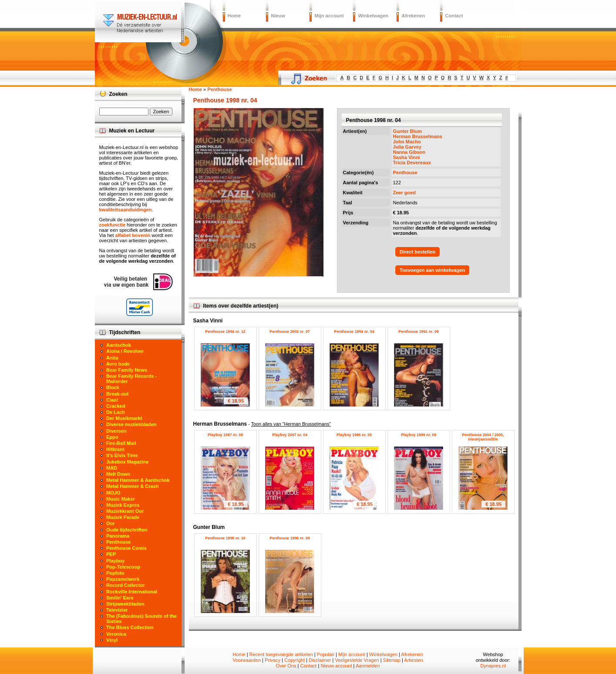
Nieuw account (336, 666)
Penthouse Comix (126, 548)
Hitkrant (115, 449)
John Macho (407, 142)
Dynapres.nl (493, 666)
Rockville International (132, 592)
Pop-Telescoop (123, 567)
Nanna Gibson (409, 152)
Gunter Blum (408, 131)
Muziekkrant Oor (125, 511)
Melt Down (118, 474)
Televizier (117, 610)
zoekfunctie (113, 225)
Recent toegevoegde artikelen (281, 654)
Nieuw (278, 16)
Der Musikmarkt (124, 418)
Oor (111, 523)
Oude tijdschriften (127, 530)
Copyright (295, 660)
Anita (112, 358)
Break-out (117, 394)
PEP (111, 554)
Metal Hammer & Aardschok (138, 480)
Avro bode (118, 364)
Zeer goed (405, 193)
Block (113, 387)
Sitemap (392, 660)
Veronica (116, 634)
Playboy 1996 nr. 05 (354, 435)
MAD (112, 468)
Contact (454, 16)
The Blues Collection (130, 627)
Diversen (116, 431)
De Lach (116, 412)
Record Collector (126, 585)
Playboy (115, 561)
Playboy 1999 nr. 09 (419, 435)
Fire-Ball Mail (121, 443)
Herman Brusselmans (418, 136)
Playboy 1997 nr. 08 (225, 435)
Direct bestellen (417, 252)
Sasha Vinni (407, 157)
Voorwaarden (247, 660)
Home (234, 16)
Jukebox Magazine (127, 462)
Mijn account (329, 16)
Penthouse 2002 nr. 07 (289, 332)
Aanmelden (368, 666)
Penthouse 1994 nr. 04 (354, 332)
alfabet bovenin (133, 235)
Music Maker (121, 499)
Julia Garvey (407, 147)
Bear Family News (127, 370)
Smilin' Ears (120, 598)
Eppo (112, 437)
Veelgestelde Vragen (357, 660)
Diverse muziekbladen (131, 424)
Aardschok (119, 345)
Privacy (273, 660)
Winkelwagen (374, 16)
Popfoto (115, 573)
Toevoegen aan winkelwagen (432, 270)
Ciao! (112, 400)
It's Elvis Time (122, 455)
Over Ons (286, 666)
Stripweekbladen (125, 604)
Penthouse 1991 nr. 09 (418, 332)
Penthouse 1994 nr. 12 (225, 332)
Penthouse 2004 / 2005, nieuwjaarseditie (483, 437)
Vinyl (112, 640)
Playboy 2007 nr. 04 (290, 435)
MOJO (113, 493)
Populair (326, 654)
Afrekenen (414, 16)
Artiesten (413, 660)
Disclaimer (320, 660)
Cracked (116, 406)
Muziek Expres (123, 505)
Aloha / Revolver (125, 351)
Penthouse (405, 173)
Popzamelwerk (123, 579)
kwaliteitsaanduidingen (126, 210)
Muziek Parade (123, 517)
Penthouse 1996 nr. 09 (289, 538)
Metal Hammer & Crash (132, 486)
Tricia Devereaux (412, 163)
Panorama (118, 536)
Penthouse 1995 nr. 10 (225, 538)
